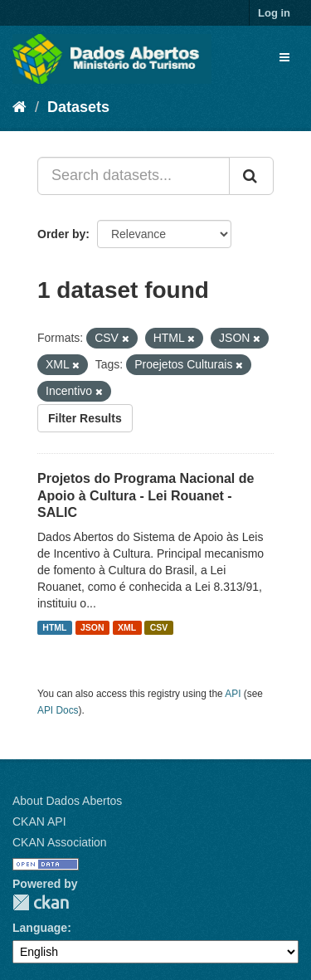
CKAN (41, 902)
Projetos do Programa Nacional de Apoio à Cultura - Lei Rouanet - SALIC (146, 496)
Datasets (78, 107)
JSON (92, 627)
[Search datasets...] (134, 176)
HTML (54, 627)
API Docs (58, 710)
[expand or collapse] (284, 57)
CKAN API (39, 822)
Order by (61, 234)
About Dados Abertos (67, 801)
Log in (274, 13)
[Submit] (251, 176)
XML (127, 627)
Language (40, 928)
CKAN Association (60, 842)
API (233, 694)
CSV (159, 627)
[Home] (19, 107)
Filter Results (85, 418)
